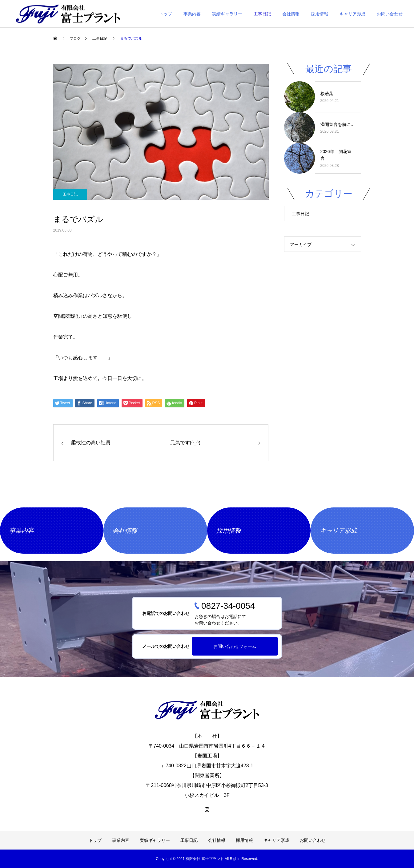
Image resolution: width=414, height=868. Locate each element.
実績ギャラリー (227, 14)
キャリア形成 (352, 14)
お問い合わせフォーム (235, 646)
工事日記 (262, 14)
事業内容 (192, 14)
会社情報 (291, 14)
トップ (166, 14)
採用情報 (320, 14)
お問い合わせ (390, 14)
